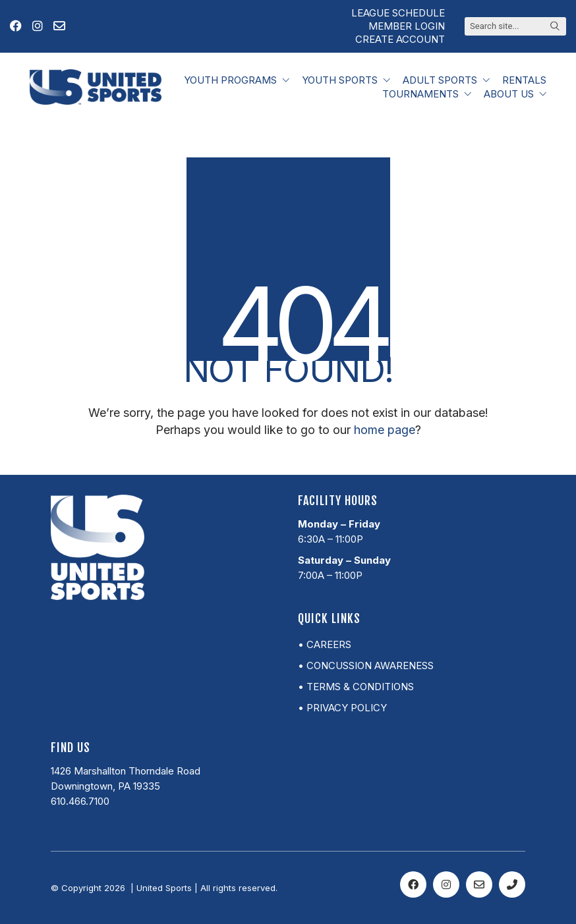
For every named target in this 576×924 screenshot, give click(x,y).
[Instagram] (446, 884)
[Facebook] (413, 884)
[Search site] (555, 27)
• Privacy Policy (342, 708)
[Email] (479, 884)
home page (385, 430)
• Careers (325, 644)
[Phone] (512, 884)
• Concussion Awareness (366, 666)
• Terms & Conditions (356, 687)
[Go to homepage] (96, 87)
